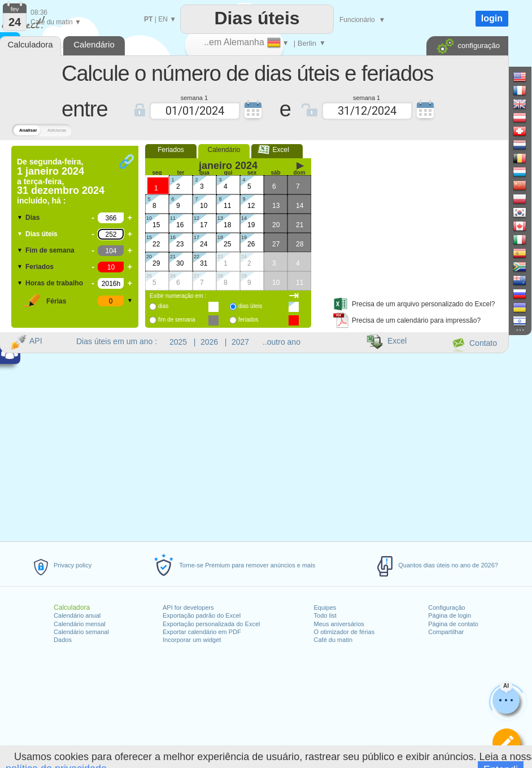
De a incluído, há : (61, 181)
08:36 (39, 12)
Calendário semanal (81, 632)
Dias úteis (42, 234)
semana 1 (194, 97)
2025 (178, 342)
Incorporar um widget (192, 640)
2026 (209, 342)
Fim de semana (50, 250)
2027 (240, 342)
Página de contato (453, 624)
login (492, 18)
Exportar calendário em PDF (202, 632)
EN (163, 19)
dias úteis (250, 306)
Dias (32, 218)
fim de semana (177, 320)
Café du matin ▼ (56, 22)
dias (163, 306)
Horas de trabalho (54, 283)
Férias (56, 301)
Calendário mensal (80, 624)
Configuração (446, 608)
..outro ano (282, 342)
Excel (277, 150)
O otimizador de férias (345, 632)
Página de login (450, 615)
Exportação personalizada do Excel (211, 624)
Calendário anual (77, 615)
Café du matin (333, 640)
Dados (63, 640)
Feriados (40, 267)
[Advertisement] (412, 216)
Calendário (224, 150)
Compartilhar (446, 632)
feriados (248, 320)
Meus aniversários (339, 624)
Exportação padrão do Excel (202, 615)
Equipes (325, 608)
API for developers (188, 608)
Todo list (325, 615)
